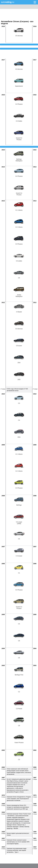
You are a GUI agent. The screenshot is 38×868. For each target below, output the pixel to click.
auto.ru (8, 2)
